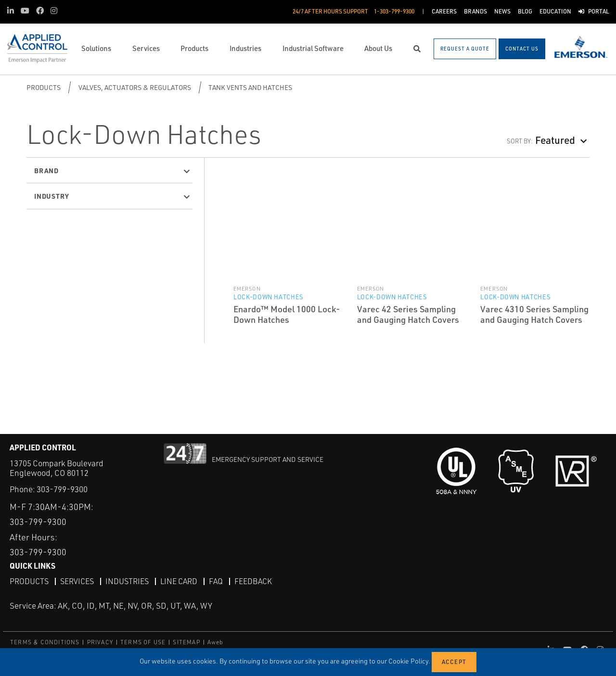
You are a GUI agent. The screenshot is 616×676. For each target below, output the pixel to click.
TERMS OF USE (143, 642)
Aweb (216, 642)
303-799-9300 (62, 489)
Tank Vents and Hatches (250, 87)
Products (44, 87)
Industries (127, 581)
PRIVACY (100, 642)
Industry (51, 196)
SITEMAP (186, 642)
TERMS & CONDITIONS (45, 642)
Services (77, 581)
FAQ (216, 581)
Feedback (253, 581)
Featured (555, 140)
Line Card (179, 581)
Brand (46, 170)
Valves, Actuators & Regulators (135, 87)
